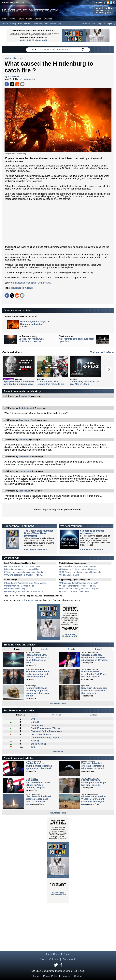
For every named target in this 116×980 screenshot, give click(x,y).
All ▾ (34, 50)
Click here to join (30, 600)
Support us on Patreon (92, 531)
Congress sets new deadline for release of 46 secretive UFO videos (94, 657)
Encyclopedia (69, 959)
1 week (17, 649)
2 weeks (45, 649)
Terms (36, 976)
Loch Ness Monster (41, 734)
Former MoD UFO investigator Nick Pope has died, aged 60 (94, 674)
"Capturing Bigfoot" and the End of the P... (80, 583)
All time (94, 715)
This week (20, 715)
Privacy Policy (50, 976)
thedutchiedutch (26, 408)
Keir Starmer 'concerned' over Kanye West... (26, 583)
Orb (33, 719)
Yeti (33, 747)
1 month (99, 649)
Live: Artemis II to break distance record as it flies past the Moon (38, 799)
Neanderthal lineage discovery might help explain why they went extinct (38, 692)
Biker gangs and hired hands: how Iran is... (26, 591)
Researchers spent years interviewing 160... (81, 589)
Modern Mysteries (41, 24)
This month (57, 715)
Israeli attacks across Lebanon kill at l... (24, 569)
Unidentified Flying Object (45, 738)
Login (101, 24)
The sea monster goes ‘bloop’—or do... (79, 586)
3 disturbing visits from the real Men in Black (85, 383)
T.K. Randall (14, 76)
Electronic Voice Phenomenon (47, 731)
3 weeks (72, 649)
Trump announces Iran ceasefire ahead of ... (26, 572)
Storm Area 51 (38, 744)
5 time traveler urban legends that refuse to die (51, 383)
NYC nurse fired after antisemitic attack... (80, 569)
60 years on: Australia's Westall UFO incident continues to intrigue (94, 799)
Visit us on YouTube (102, 352)
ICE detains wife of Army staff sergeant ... (80, 566)
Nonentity (23, 440)
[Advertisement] (58, 223)
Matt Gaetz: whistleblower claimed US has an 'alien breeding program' (38, 784)
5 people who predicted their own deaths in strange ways (19, 383)
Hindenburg (17, 288)
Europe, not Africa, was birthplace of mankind (31, 340)
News (13, 19)
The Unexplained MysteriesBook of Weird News (39, 532)
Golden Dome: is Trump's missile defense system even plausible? (39, 766)
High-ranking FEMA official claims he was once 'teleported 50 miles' (37, 659)
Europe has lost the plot (17, 589)
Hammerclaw (25, 457)
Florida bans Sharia (70, 575)
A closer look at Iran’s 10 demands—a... (24, 566)
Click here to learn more (36, 550)
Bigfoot (35, 722)
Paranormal (37, 725)
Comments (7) (45, 283)
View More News (58, 704)
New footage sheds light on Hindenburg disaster (35, 323)
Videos (29, 19)
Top (48, 954)
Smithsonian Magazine (24, 283)
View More (58, 751)
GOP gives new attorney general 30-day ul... (81, 572)
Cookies (66, 976)
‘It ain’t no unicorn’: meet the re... (76, 591)
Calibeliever (24, 491)
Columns (48, 19)
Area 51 (35, 741)
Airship (29, 288)
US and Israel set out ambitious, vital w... (25, 575)
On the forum (11, 558)
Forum (21, 19)
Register (110, 24)
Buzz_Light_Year (27, 420)
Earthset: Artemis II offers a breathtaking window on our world (93, 766)
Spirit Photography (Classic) (46, 728)
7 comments (27, 79)
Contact (98, 2)
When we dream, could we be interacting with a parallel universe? (38, 674)
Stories (38, 19)
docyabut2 (24, 396)
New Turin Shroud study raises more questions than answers (94, 691)
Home (5, 19)
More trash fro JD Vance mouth (20, 586)
